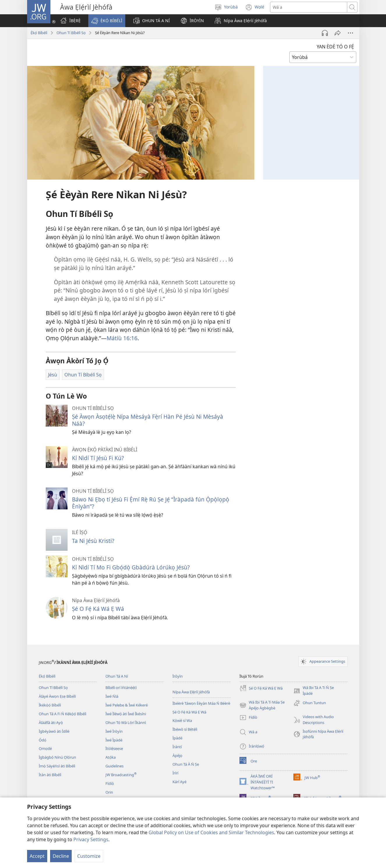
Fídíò (110, 783)
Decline (61, 856)
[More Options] (350, 33)
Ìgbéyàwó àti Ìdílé (54, 731)
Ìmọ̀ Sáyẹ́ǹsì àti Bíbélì (57, 766)
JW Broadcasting (121, 775)
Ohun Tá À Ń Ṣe (186, 764)
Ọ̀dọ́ (43, 740)
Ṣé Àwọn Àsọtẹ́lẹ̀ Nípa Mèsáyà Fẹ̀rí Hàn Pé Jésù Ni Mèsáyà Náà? (148, 420)
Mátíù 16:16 (122, 338)
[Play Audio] (325, 33)
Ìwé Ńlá (112, 696)
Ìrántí (177, 747)
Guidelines (114, 766)
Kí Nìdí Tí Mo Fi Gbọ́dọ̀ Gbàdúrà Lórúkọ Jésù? (131, 567)
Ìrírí (175, 773)
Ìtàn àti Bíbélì (50, 775)
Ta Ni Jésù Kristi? (93, 541)
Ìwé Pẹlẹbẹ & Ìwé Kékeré (127, 705)
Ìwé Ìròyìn (114, 731)
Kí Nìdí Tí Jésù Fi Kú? (98, 458)
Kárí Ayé (179, 782)
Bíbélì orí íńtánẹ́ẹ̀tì (121, 688)
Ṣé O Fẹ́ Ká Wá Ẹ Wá (98, 609)
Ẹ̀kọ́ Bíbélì (39, 33)
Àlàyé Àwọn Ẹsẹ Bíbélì (57, 696)
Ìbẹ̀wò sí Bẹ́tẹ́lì (185, 729)
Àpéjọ (177, 755)
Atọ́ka (111, 757)
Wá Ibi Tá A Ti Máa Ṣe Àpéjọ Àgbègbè (262, 705)
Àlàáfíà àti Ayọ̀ (51, 723)
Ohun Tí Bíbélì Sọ (71, 33)
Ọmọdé (45, 748)
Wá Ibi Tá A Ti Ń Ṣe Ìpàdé (314, 691)
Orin (109, 792)
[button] (107, 21)
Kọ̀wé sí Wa (182, 720)
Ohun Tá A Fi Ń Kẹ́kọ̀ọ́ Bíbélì (62, 714)
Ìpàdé (177, 738)
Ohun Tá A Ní (117, 676)
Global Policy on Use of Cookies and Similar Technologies (211, 832)
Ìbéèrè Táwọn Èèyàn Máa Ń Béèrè (201, 703)
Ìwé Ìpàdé (114, 740)
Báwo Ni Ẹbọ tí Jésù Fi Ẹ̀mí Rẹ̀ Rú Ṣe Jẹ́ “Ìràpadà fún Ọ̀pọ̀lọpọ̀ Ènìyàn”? (151, 503)
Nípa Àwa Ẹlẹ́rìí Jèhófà (191, 692)
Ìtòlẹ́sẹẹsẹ (114, 748)
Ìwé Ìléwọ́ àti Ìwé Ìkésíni (126, 714)
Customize (89, 856)
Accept (37, 856)
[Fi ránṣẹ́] (338, 33)
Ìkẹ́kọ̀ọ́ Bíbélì (50, 705)
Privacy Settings (91, 839)
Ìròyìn (178, 676)
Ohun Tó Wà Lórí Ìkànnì (126, 723)
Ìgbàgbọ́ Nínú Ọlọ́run (57, 757)
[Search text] (309, 7)
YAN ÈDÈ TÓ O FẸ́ (335, 47)
